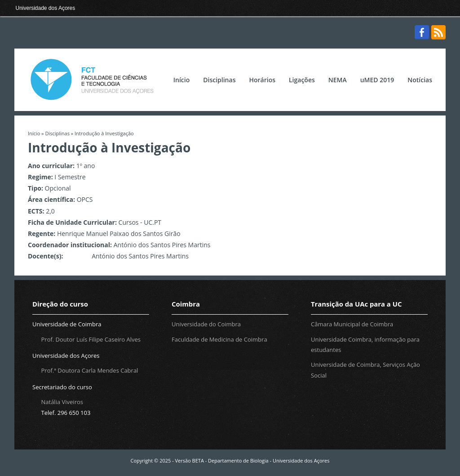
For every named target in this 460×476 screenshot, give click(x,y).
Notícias (420, 80)
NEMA (338, 80)
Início (181, 80)
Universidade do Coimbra (206, 324)
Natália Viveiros (62, 402)
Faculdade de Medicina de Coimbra (219, 339)
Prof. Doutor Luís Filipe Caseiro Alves (91, 339)
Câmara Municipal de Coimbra (352, 324)
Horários (262, 80)
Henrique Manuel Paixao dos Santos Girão (119, 234)
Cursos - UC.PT (140, 222)
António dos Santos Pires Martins (162, 245)
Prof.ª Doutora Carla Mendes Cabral (90, 370)
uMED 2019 (377, 80)
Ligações (302, 80)
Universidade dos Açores (46, 8)
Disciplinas (219, 80)
